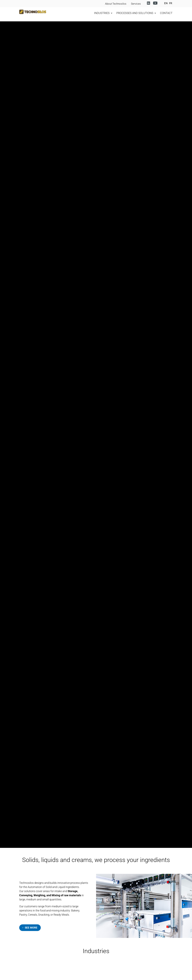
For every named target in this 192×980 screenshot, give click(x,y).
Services (136, 4)
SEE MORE (31, 928)
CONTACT (166, 13)
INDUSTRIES (102, 13)
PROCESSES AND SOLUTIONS (135, 13)
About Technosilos (116, 4)
